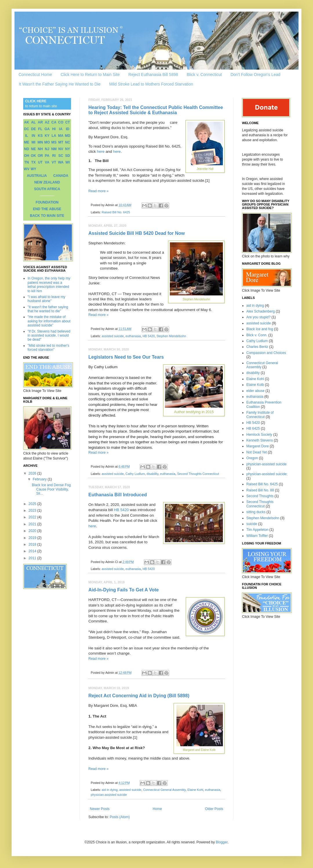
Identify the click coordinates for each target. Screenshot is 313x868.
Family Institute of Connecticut (260, 415)
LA (54, 136)
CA (54, 122)
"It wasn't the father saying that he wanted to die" (48, 309)
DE (33, 129)
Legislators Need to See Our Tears (126, 357)
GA (47, 129)
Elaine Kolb (255, 385)
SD (68, 156)
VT (54, 162)
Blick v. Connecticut (204, 75)
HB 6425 (253, 428)
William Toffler (257, 536)
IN (33, 136)
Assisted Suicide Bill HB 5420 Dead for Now (137, 233)
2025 (33, 504)
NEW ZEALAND (47, 182)
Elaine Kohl (195, 790)
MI (33, 142)
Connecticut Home (35, 75)
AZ (47, 122)
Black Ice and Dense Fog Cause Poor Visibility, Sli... (51, 489)
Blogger (222, 842)
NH (40, 149)
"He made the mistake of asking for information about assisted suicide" (49, 321)
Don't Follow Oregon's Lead (255, 75)
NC (68, 142)
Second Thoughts (260, 496)
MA (61, 136)
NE (33, 149)
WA (61, 162)
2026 (33, 473)
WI (68, 162)
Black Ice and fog (260, 329)
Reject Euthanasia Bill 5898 (153, 75)
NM (54, 149)
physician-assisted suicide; (267, 474)
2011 (33, 558)
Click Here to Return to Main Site (90, 75)
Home (157, 809)
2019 (33, 538)
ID (68, 129)
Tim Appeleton (257, 530)
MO (47, 142)
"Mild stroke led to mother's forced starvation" (48, 348)
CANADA (61, 176)
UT (40, 162)
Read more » (98, 191)
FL (40, 129)
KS (40, 136)
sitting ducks (256, 512)
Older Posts (214, 809)
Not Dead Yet (257, 452)
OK (33, 156)
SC (61, 156)
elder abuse (255, 391)
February (40, 479)
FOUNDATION (47, 202)
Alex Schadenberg (261, 311)
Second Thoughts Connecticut (198, 474)
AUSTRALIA (37, 176)
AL (33, 122)
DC (27, 129)
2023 (33, 511)
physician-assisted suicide (109, 795)
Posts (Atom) (120, 817)
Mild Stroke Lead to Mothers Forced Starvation (151, 84)
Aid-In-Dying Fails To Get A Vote (124, 590)
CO (61, 122)
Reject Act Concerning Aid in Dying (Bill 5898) (139, 696)
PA (47, 156)
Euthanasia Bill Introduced (118, 495)
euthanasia (133, 336)
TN (27, 162)
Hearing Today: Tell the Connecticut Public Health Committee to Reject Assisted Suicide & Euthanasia (156, 110)
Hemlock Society (259, 435)
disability (153, 474)
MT (61, 142)
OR (40, 156)
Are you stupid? (258, 317)
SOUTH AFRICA (47, 189)
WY (33, 169)
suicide (252, 524)
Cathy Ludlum (135, 474)
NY (68, 149)
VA (47, 162)
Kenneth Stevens (260, 440)
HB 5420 (149, 336)
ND (27, 149)
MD (68, 136)
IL (27, 136)
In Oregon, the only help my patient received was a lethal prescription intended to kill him (49, 285)
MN (40, 142)
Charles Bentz (257, 347)
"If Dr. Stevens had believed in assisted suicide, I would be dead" (49, 336)
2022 (33, 517)
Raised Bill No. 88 (260, 490)
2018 (33, 544)
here (101, 151)
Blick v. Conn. (257, 335)
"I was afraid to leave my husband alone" (46, 299)
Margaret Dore (258, 446)
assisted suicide (113, 336)
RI (54, 156)
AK (27, 122)
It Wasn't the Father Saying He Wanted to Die (60, 84)
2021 (33, 524)
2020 (33, 531)
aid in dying (110, 790)
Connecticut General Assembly (164, 790)
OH (27, 156)
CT (68, 122)
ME (27, 142)
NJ (47, 149)
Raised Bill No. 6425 (116, 212)
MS (54, 142)
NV (61, 149)
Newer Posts (100, 809)
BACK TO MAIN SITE (47, 216)
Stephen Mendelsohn (171, 336)
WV (27, 169)
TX (33, 162)
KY (47, 136)
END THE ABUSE (47, 209)
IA (61, 129)
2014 (33, 551)
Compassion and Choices (266, 353)
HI (54, 129)
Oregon (252, 458)
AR (40, 122)
